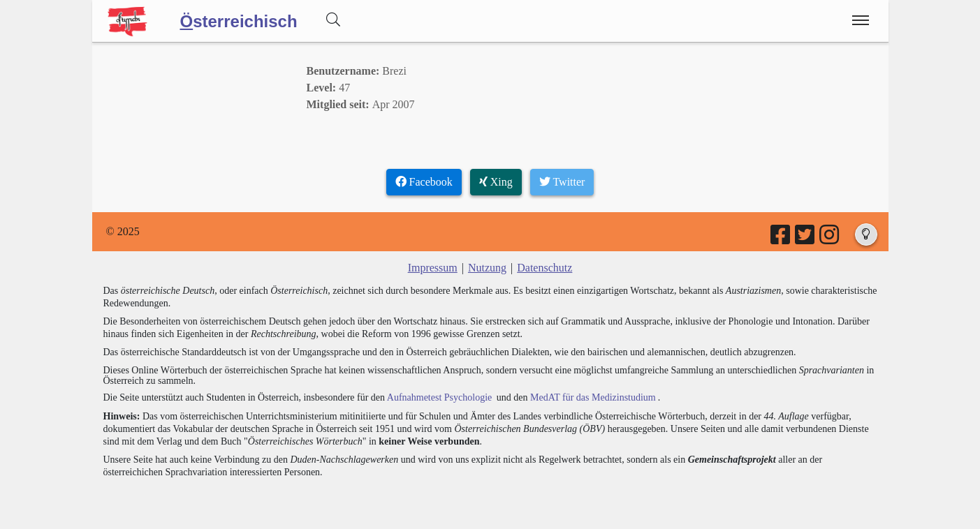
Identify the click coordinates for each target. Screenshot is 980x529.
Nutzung (487, 268)
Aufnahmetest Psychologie (439, 397)
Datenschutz (544, 268)
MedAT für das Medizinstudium (593, 397)
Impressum (433, 268)
